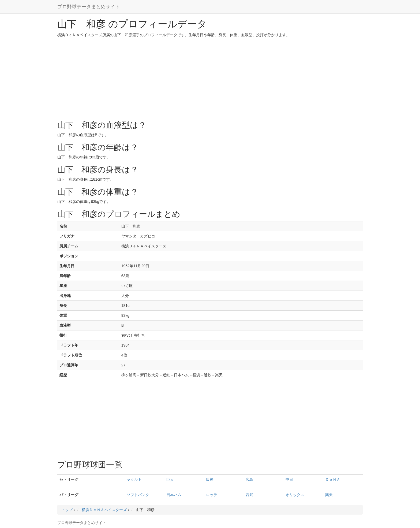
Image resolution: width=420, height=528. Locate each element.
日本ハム (174, 495)
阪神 (210, 479)
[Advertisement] (210, 78)
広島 (249, 479)
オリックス (295, 495)
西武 (249, 495)
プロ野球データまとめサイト (89, 7)
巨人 (170, 479)
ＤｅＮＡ (333, 479)
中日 (289, 479)
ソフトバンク (138, 495)
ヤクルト (134, 479)
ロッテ (212, 495)
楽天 (329, 495)
